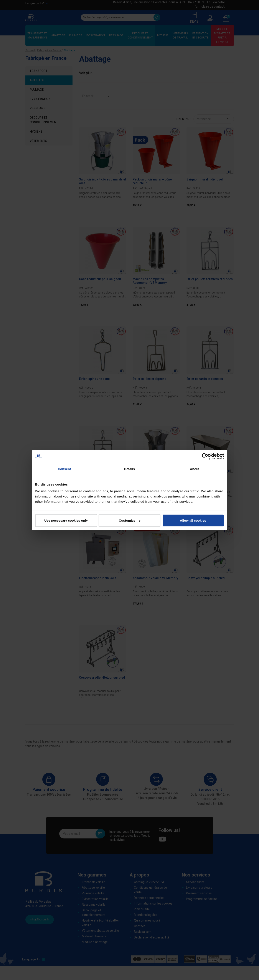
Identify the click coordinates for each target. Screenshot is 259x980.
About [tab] (195, 469)
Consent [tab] (64, 469)
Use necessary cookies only (66, 520)
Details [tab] (130, 469)
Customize (130, 520)
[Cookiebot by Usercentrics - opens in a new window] (205, 456)
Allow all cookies (193, 520)
